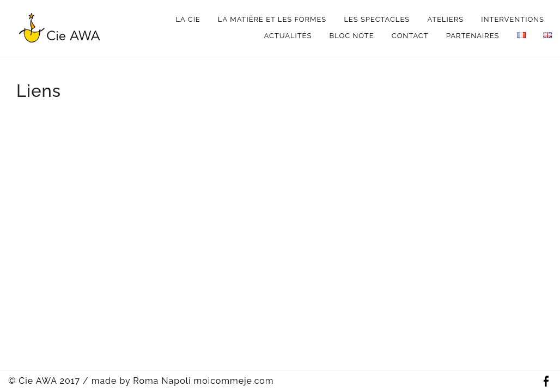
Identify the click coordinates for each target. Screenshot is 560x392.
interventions (513, 19)
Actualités (288, 36)
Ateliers (445, 19)
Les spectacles (377, 19)
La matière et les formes (272, 19)
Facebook (546, 381)
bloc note (352, 36)
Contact (410, 36)
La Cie (188, 19)
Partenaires (473, 36)
